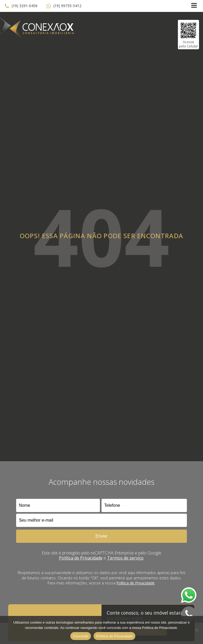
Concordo (81, 636)
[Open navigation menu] (194, 6)
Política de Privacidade (81, 558)
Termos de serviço (125, 558)
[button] (21, 6)
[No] (196, 630)
